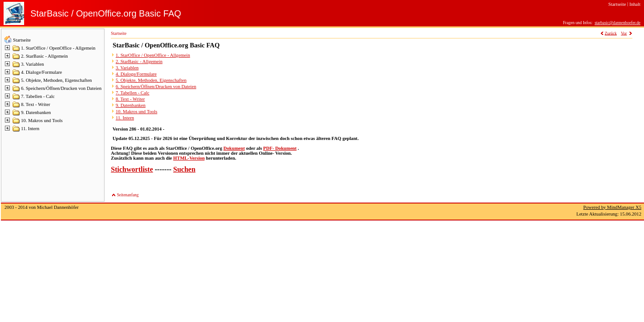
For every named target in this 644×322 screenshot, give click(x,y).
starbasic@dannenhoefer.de (617, 23)
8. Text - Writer (36, 104)
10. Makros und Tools (42, 121)
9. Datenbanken (36, 112)
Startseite (22, 40)
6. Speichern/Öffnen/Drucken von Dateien (61, 88)
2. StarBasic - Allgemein (44, 56)
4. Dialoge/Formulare (42, 72)
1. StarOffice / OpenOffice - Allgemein (58, 48)
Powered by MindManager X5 (612, 207)
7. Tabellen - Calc (38, 96)
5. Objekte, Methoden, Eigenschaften (56, 80)
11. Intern (30, 129)
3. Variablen (32, 64)
